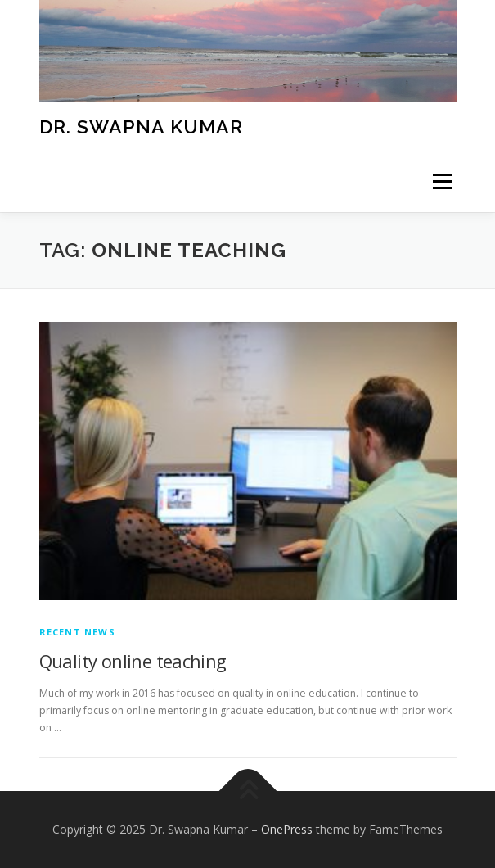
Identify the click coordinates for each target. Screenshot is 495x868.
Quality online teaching (133, 661)
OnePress (287, 829)
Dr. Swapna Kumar (141, 126)
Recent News (77, 632)
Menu (441, 181)
